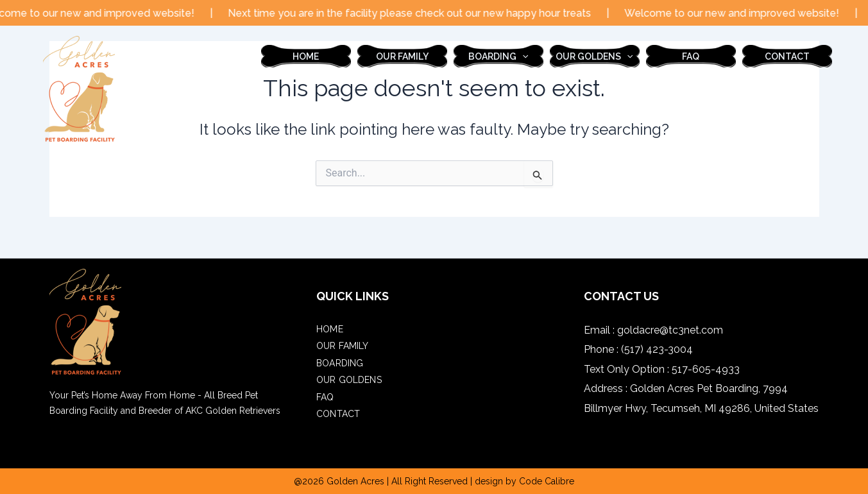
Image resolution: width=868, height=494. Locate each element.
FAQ (691, 56)
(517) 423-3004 (657, 349)
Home (306, 56)
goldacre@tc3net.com (670, 330)
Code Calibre (547, 481)
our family (402, 56)
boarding (498, 56)
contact (787, 56)
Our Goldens (594, 56)
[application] (522, 56)
